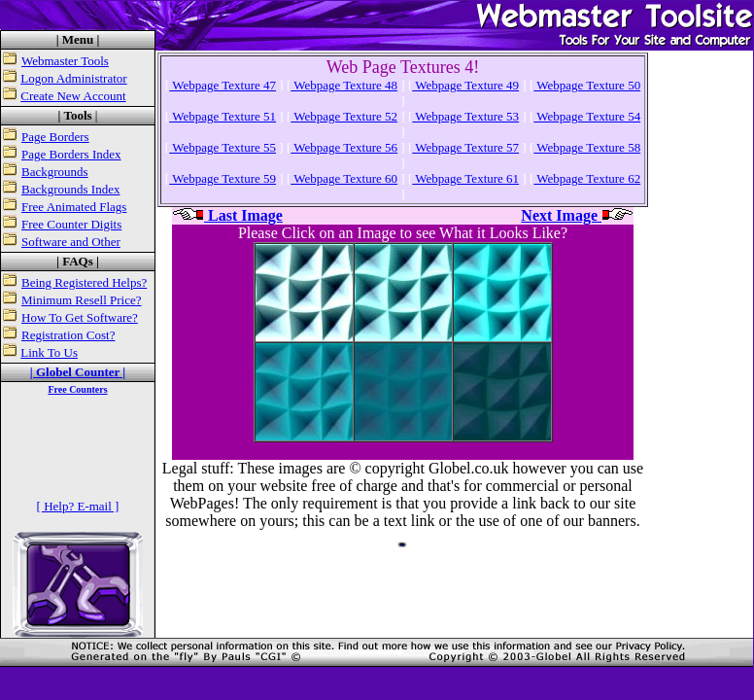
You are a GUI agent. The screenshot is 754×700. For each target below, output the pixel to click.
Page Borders (55, 137)
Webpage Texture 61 (465, 178)
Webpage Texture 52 (344, 116)
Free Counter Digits (71, 224)
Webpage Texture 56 (344, 147)
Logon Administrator (73, 78)
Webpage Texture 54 (587, 116)
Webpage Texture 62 (587, 178)
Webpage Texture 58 (587, 147)
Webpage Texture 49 (465, 85)
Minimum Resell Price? (81, 300)
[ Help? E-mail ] (78, 506)
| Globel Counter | (78, 372)
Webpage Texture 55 (223, 147)
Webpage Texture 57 (465, 147)
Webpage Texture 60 (344, 178)
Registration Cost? (68, 335)
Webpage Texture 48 (344, 85)
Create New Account (73, 96)
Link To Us (49, 352)
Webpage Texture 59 (223, 178)
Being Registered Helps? (84, 282)
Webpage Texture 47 (223, 85)
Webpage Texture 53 (465, 116)
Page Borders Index (71, 154)
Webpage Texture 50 (587, 85)
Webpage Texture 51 (223, 116)
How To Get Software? (80, 317)
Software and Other (71, 242)
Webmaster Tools (65, 61)
